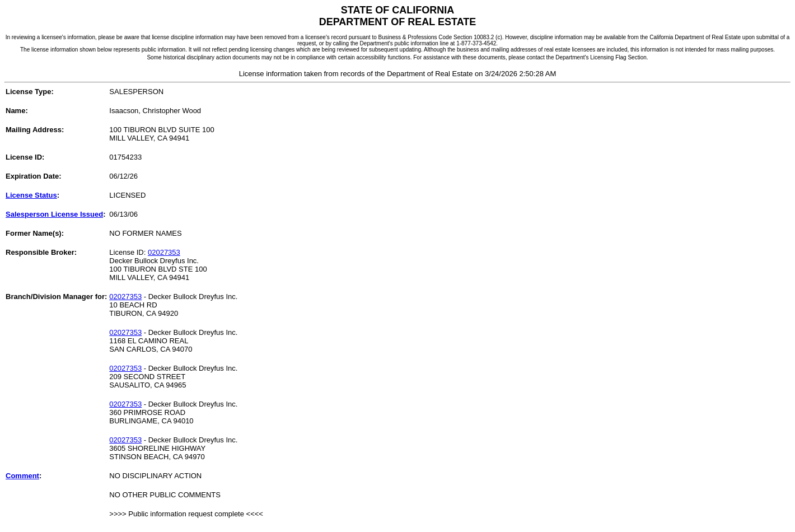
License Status (31, 195)
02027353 (164, 252)
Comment (22, 476)
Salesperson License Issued (54, 214)
